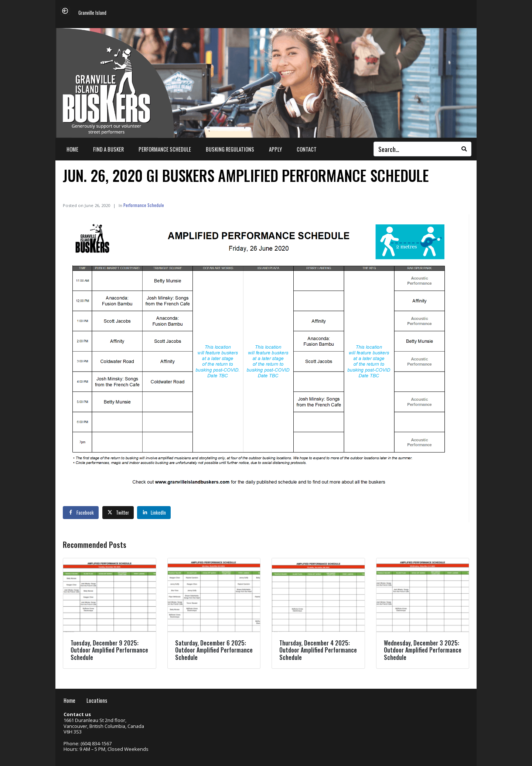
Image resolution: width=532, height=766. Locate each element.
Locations (97, 700)
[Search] (464, 149)
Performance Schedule (165, 149)
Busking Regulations (230, 149)
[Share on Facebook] (81, 512)
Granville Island (92, 13)
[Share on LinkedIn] (154, 512)
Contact (307, 149)
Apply (275, 149)
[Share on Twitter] (118, 512)
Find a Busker (108, 149)
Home (72, 149)
